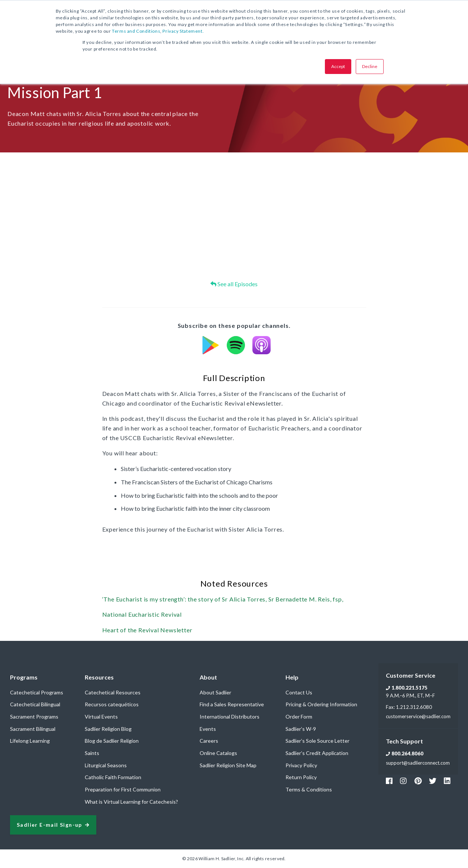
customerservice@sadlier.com (418, 716)
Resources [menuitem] (99, 677)
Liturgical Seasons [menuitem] (106, 765)
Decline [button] (370, 66)
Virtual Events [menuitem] (101, 717)
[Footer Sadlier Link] (447, 781)
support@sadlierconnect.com (418, 763)
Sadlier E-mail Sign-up (49, 825)
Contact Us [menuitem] (299, 692)
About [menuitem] (208, 677)
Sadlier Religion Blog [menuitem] (108, 729)
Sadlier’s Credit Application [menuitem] (317, 753)
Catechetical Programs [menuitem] (37, 692)
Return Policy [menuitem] (301, 777)
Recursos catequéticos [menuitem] (112, 704)
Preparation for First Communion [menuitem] (123, 789)
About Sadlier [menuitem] (215, 692)
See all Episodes (234, 284)
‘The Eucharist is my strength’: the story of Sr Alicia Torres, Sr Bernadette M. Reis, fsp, (223, 599)
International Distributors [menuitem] (230, 717)
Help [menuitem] (292, 677)
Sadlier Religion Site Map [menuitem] (228, 765)
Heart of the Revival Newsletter (147, 630)
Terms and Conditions (136, 31)
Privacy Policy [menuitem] (301, 765)
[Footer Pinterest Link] (418, 781)
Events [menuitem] (208, 729)
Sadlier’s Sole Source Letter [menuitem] (317, 741)
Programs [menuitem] (24, 677)
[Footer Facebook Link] (389, 781)
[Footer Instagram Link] (403, 781)
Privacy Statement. (183, 31)
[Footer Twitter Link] (433, 781)
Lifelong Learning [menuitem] (30, 741)
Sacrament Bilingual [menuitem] (33, 729)
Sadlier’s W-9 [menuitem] (301, 729)
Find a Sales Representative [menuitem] (232, 704)
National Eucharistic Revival (142, 614)
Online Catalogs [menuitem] (218, 753)
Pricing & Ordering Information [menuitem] (321, 704)
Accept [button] (338, 66)
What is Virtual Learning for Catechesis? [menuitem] (131, 802)
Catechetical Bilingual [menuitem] (35, 704)
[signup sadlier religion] (53, 825)
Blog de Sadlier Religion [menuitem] (112, 741)
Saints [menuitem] (92, 753)
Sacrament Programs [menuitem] (34, 717)
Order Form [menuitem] (299, 717)
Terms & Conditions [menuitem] (309, 789)
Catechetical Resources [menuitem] (113, 692)
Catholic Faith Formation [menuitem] (113, 777)
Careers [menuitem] (209, 741)
